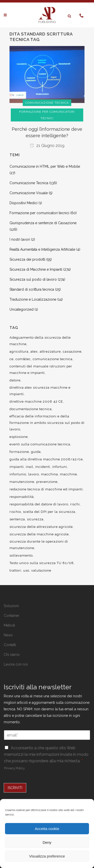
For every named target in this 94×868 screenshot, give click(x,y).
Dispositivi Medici (23, 203)
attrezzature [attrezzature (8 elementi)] (50, 352)
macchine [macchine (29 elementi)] (68, 474)
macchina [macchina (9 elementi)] (49, 474)
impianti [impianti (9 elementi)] (17, 467)
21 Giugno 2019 (47, 146)
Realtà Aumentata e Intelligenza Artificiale (42, 249)
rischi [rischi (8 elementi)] (75, 504)
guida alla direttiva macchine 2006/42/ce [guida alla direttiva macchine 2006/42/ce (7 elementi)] (46, 459)
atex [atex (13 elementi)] (34, 352)
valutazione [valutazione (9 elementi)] (41, 570)
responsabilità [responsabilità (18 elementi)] (22, 497)
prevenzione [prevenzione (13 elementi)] (47, 482)
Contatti (10, 645)
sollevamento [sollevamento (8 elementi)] (21, 555)
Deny (47, 842)
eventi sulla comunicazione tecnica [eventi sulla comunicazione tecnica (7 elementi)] (40, 444)
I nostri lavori (20, 239)
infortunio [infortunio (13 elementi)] (18, 474)
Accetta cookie (47, 829)
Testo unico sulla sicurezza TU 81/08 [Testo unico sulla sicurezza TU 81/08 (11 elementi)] (42, 563)
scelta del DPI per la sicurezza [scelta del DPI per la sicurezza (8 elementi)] (49, 512)
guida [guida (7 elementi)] (36, 452)
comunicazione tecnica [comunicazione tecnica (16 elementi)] (53, 359)
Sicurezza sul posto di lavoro (33, 279)
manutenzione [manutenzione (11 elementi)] (22, 482)
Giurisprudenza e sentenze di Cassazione (43, 223)
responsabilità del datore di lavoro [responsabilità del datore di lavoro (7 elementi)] (39, 504)
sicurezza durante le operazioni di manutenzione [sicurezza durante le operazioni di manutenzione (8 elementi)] (39, 545)
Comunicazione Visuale (29, 193)
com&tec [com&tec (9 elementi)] (23, 359)
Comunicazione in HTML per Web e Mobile (45, 166)
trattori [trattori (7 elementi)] (15, 570)
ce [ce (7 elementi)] (11, 359)
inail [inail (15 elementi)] (29, 467)
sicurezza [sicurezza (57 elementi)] (35, 519)
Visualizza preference (47, 856)
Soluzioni (11, 606)
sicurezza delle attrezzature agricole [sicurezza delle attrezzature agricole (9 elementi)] (41, 527)
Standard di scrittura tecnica (32, 289)
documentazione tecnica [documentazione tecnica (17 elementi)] (31, 409)
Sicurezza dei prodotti (27, 259)
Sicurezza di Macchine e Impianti (36, 269)
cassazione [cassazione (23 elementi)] (72, 352)
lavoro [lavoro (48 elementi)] (34, 474)
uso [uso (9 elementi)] (26, 570)
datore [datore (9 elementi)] (15, 380)
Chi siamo (12, 655)
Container (11, 616)
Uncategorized (21, 309)
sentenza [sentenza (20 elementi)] (17, 519)
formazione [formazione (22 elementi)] (19, 452)
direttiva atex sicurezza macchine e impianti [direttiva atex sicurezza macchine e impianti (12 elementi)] (40, 391)
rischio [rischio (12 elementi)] (15, 512)
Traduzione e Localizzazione (33, 299)
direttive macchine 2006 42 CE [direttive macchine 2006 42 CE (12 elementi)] (36, 402)
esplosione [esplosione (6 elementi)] (19, 437)
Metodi (9, 625)
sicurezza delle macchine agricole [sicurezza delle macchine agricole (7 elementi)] (39, 534)
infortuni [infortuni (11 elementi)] (60, 467)
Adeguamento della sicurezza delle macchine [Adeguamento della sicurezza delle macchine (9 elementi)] (40, 341)
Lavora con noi (16, 664)
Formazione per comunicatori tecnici (39, 213)
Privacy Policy (14, 768)
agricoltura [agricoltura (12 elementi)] (19, 352)
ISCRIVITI (15, 788)
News (8, 635)
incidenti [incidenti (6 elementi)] (43, 467)
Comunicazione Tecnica (29, 183)
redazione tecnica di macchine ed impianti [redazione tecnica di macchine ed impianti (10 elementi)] (46, 489)
